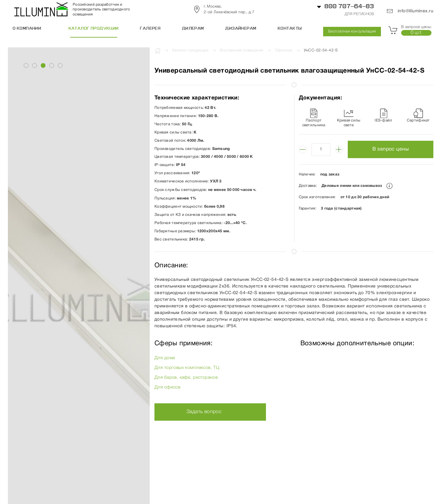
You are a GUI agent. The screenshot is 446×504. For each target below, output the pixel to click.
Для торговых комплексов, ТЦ (187, 368)
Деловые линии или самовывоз (357, 186)
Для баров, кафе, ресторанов (186, 378)
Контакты (290, 29)
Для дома (165, 358)
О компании (27, 29)
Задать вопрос (204, 412)
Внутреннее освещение (241, 50)
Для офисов (167, 387)
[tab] (26, 65)
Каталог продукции (94, 29)
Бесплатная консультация (352, 31)
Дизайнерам (241, 29)
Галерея (150, 29)
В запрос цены (391, 149)
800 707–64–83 (349, 7)
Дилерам (193, 29)
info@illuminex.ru (410, 11)
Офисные (284, 50)
